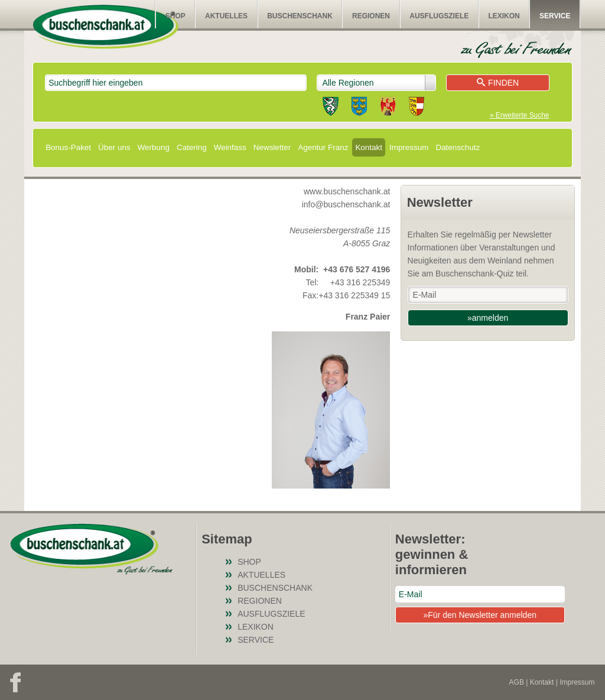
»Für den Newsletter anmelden (480, 615)
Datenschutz (458, 147)
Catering (192, 147)
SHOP (175, 16)
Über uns (114, 147)
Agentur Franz (323, 147)
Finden (498, 83)
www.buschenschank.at (347, 191)
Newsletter (272, 147)
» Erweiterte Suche (519, 115)
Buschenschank (300, 16)
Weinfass (230, 147)
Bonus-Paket (68, 147)
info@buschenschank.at (346, 204)
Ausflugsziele (439, 16)
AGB (517, 682)
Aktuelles (226, 16)
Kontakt (369, 147)
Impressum (409, 147)
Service (555, 16)
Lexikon (504, 16)
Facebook (15, 682)
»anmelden (488, 318)
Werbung (154, 147)
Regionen (371, 16)
